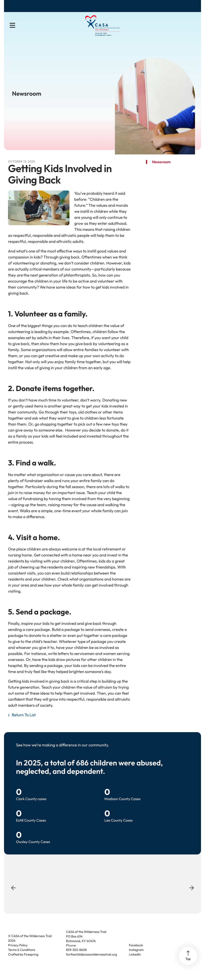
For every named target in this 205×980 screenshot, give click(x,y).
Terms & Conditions (22, 957)
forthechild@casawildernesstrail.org (91, 962)
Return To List (23, 722)
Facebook (136, 952)
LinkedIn (135, 962)
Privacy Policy (18, 952)
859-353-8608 (76, 957)
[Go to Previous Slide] (13, 897)
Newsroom (161, 169)
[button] (12, 26)
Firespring (31, 962)
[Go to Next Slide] (192, 894)
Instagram (136, 957)
